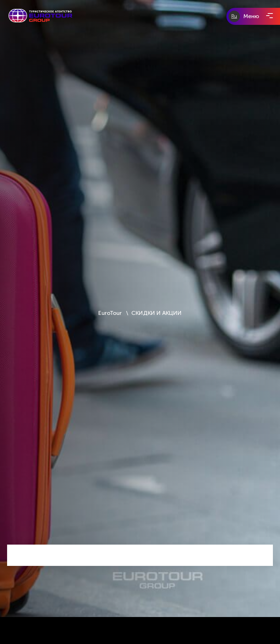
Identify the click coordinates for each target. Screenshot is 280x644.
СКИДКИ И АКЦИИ (157, 313)
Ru (234, 16)
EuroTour (111, 313)
